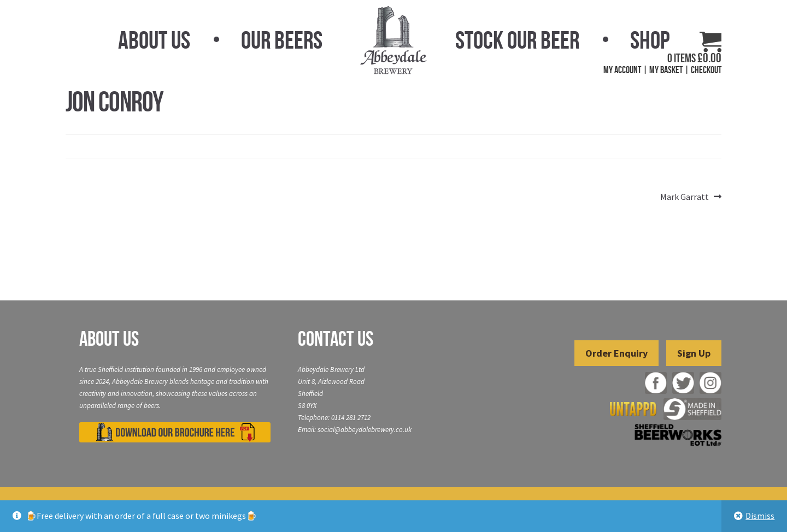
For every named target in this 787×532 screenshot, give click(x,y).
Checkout (706, 70)
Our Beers (282, 40)
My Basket (666, 70)
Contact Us (336, 339)
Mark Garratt (685, 197)
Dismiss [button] (760, 516)
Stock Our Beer (517, 40)
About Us (154, 40)
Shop (650, 40)
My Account (622, 70)
